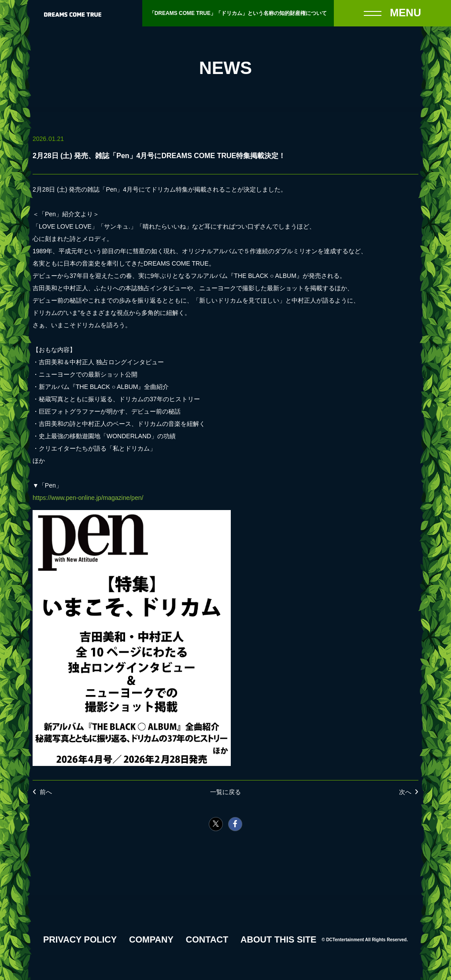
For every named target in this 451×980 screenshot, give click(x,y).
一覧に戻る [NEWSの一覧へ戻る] (225, 792)
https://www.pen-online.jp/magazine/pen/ (88, 498)
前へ (46, 792)
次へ (405, 792)
